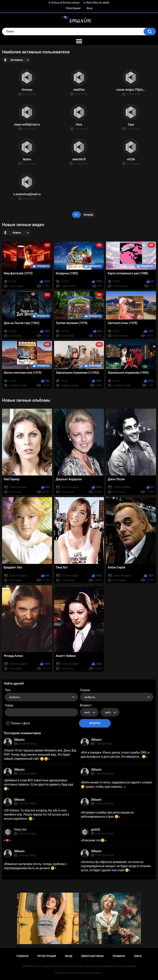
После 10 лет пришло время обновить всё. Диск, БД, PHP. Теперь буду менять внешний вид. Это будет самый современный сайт (40, 755)
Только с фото (20, 723)
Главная (22, 956)
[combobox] (41, 697)
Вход (89, 8)
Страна (85, 690)
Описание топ (93, 840)
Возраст (86, 705)
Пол (7, 690)
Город (9, 705)
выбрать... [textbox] (15, 697)
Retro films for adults (98, 3)
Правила (119, 956)
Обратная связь (92, 956)
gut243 (95, 830)
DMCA (138, 956)
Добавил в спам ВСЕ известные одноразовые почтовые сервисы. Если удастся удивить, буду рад (38, 784)
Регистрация (73, 8)
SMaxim (19, 740)
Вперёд (89, 215)
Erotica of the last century (65, 3)
